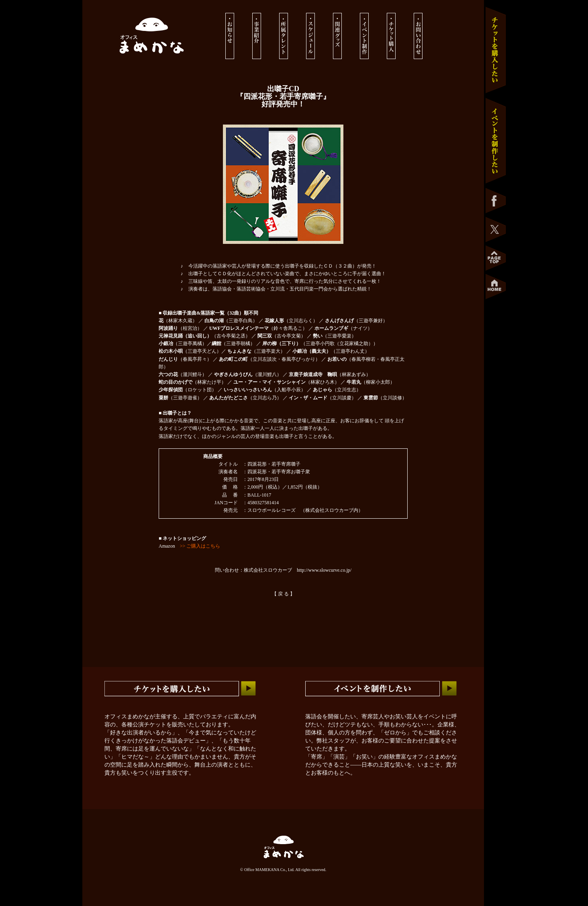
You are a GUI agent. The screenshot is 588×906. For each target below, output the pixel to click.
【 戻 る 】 (283, 594)
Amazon (189, 546)
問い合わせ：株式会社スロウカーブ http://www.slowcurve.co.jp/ (283, 570)
